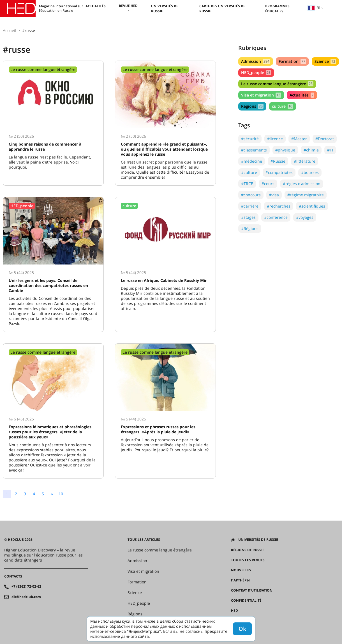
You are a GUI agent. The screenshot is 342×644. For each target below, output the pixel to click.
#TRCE (247, 184)
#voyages (305, 217)
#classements (254, 150)
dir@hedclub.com (26, 597)
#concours (251, 195)
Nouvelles (241, 570)
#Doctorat (325, 139)
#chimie (311, 150)
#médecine (252, 161)
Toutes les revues (248, 560)
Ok (242, 629)
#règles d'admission (302, 184)
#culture (249, 172)
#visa (274, 195)
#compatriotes (279, 172)
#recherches (279, 206)
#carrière (250, 206)
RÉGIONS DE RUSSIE (248, 550)
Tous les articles (144, 540)
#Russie (278, 161)
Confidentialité (246, 601)
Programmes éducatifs (277, 9)
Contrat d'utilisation (252, 590)
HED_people (256, 73)
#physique (285, 150)
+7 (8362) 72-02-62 (26, 586)
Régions (252, 106)
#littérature (305, 161)
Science (325, 61)
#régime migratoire (306, 195)
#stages (248, 217)
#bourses (310, 172)
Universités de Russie (258, 540)
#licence (275, 139)
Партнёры (240, 580)
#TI (330, 150)
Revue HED (128, 6)
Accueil (10, 30)
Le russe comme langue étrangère (277, 84)
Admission (256, 61)
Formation (292, 61)
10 (61, 494)
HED (234, 611)
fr (314, 8)
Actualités (96, 6)
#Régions (250, 228)
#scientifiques (312, 206)
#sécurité (250, 139)
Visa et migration (261, 95)
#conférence (276, 217)
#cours (268, 184)
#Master (299, 139)
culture (282, 106)
